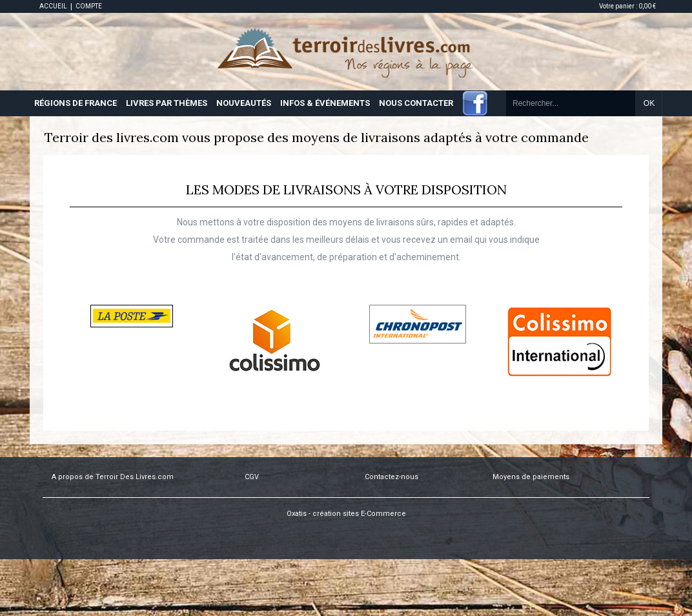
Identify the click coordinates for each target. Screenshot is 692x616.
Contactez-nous (392, 477)
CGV (252, 477)
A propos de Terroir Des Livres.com (113, 477)
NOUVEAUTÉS (244, 103)
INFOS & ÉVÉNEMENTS (325, 103)
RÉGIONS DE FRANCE (76, 103)
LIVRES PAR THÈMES (167, 103)
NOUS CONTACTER (416, 103)
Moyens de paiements (531, 477)
